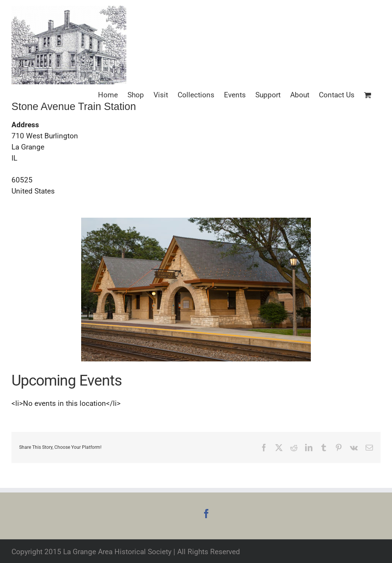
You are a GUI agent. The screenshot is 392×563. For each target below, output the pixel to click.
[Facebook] (206, 514)
